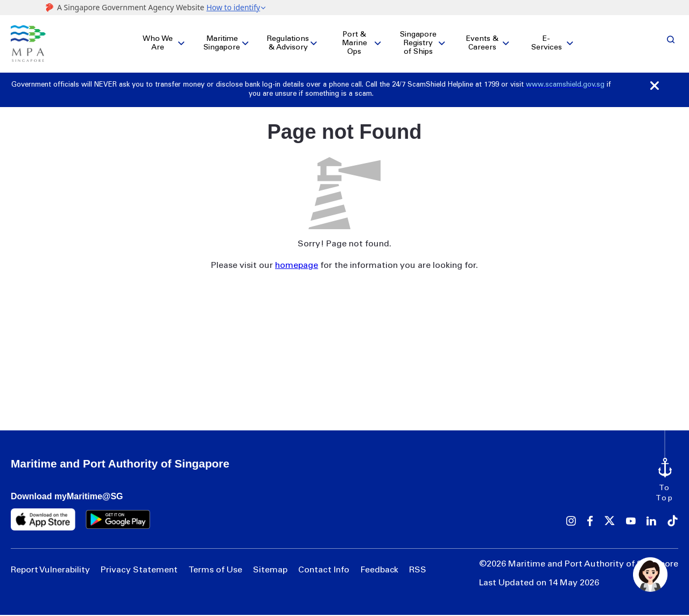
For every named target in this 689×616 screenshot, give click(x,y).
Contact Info (324, 571)
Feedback (379, 571)
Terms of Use (215, 571)
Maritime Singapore (222, 44)
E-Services (547, 44)
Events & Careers (482, 44)
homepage (297, 266)
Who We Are (158, 44)
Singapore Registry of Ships (418, 44)
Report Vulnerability (50, 571)
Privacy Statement (139, 571)
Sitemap (270, 571)
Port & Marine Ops (354, 44)
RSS (418, 571)
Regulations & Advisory (288, 44)
